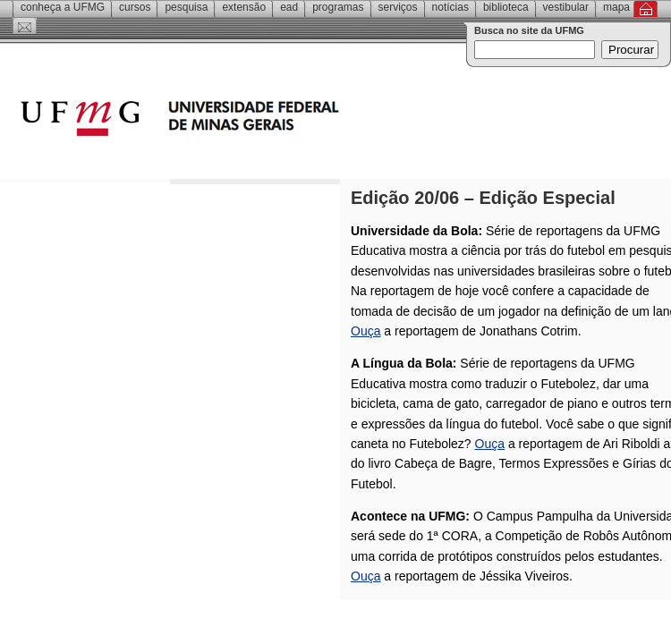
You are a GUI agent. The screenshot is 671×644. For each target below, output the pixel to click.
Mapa (616, 7)
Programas (338, 7)
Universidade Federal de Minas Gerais (282, 121)
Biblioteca (506, 7)
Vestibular (566, 7)
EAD (289, 7)
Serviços (398, 7)
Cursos (135, 7)
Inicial (646, 9)
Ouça (365, 331)
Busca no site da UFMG (529, 30)
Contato (25, 26)
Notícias (450, 7)
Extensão (244, 7)
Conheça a (63, 7)
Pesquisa (186, 7)
